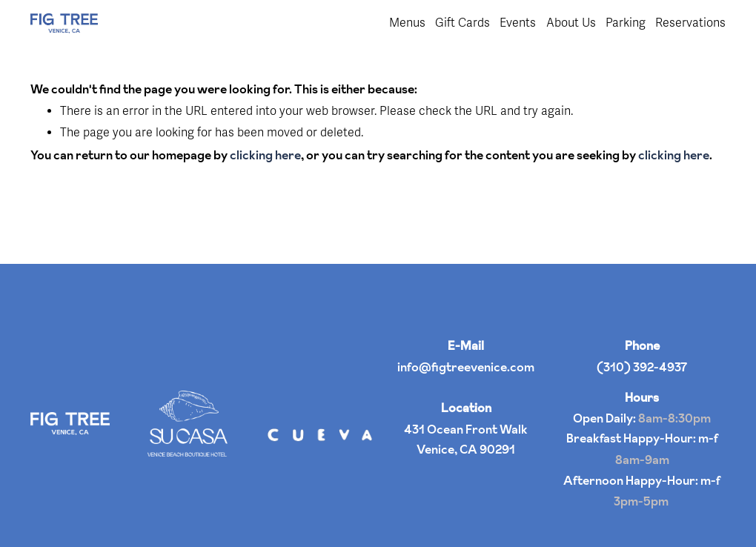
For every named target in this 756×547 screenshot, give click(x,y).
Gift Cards (462, 23)
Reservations (690, 23)
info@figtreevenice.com (466, 367)
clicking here (265, 155)
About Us (571, 23)
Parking (626, 23)
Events (518, 23)
